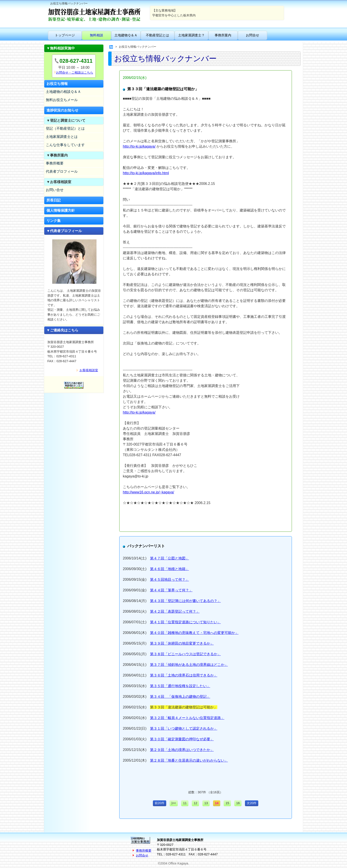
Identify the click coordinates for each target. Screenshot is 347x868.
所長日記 (54, 200)
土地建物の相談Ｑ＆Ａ (63, 92)
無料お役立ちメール (62, 100)
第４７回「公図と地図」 (170, 558)
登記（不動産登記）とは (65, 128)
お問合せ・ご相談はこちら (75, 72)
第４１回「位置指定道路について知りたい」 (185, 622)
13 (206, 803)
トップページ (65, 35)
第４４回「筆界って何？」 (171, 590)
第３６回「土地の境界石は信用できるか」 (184, 675)
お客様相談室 (89, 370)
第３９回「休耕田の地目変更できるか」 (182, 643)
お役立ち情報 (57, 84)
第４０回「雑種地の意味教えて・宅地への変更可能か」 (194, 633)
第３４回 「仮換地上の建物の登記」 (180, 697)
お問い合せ (55, 190)
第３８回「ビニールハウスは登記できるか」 (185, 654)
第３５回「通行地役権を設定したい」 (180, 686)
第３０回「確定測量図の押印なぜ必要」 (182, 739)
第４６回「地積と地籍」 (170, 569)
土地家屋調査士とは (62, 137)
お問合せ (253, 35)
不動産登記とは (157, 35)
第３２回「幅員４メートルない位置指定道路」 (187, 718)
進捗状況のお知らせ (62, 110)
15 (227, 803)
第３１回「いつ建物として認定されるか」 (184, 728)
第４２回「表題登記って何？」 (175, 611)
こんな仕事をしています (65, 145)
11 (185, 803)
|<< (174, 803)
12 (195, 803)
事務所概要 (55, 163)
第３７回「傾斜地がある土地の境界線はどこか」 (189, 665)
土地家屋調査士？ (191, 35)
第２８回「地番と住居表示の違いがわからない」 (189, 760)
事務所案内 (223, 35)
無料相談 (96, 35)
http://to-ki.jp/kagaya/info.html (146, 173)
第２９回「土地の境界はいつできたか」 (182, 750)
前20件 (160, 803)
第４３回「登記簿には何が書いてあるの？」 (185, 601)
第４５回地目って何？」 (170, 580)
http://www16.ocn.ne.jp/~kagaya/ (148, 492)
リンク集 (54, 221)
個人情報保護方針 (61, 210)
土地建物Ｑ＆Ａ (126, 35)
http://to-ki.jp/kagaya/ (139, 146)
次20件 (252, 803)
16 (238, 803)
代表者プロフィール (62, 171)
